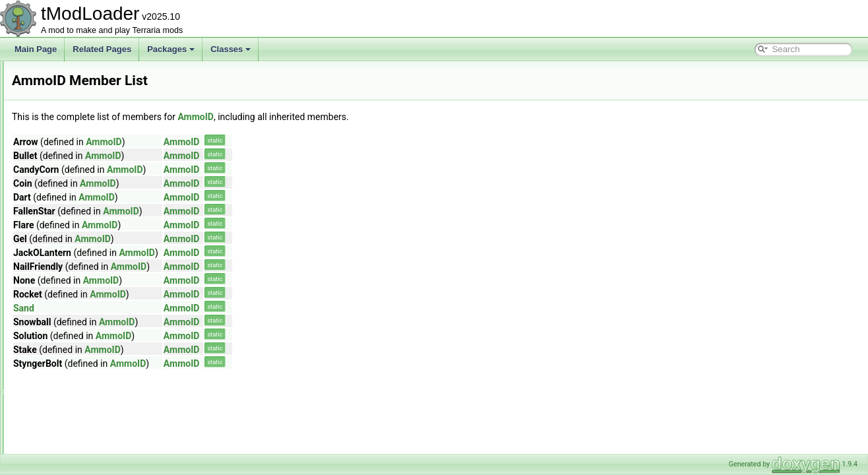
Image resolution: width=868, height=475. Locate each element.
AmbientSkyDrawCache (85, 235)
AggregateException (79, 104)
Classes (231, 49)
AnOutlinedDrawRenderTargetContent (110, 365)
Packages (171, 49)
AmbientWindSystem (80, 249)
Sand (189, 308)
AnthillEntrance (70, 380)
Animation (61, 336)
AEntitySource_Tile (77, 90)
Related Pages (102, 49)
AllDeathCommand (77, 148)
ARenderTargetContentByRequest (103, 395)
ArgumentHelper (72, 409)
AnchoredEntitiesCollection (91, 307)
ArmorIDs (60, 438)
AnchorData (64, 278)
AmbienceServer (73, 206)
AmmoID (59, 264)
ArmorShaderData (76, 453)
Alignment (61, 133)
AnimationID (65, 351)
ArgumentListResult (78, 424)
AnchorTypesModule (79, 322)
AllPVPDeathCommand (85, 177)
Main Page (36, 49)
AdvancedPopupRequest (87, 75)
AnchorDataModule (77, 293)
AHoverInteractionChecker (90, 119)
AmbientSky (65, 220)
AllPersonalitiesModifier (85, 162)
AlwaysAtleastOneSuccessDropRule (107, 191)
